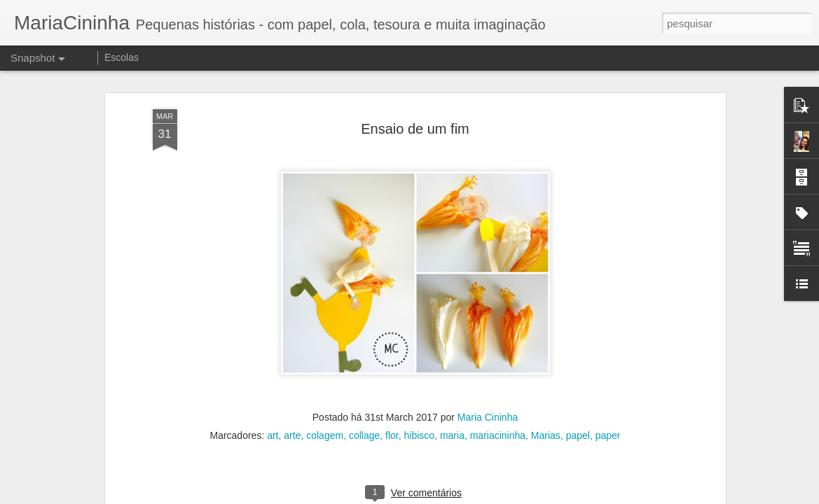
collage (364, 369)
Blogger (466, 496)
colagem (325, 369)
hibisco (420, 369)
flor (392, 369)
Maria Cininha (488, 351)
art (273, 369)
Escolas (122, 57)
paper (608, 369)
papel (578, 369)
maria (452, 369)
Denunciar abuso (512, 496)
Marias (546, 369)
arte (292, 369)
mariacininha (498, 369)
